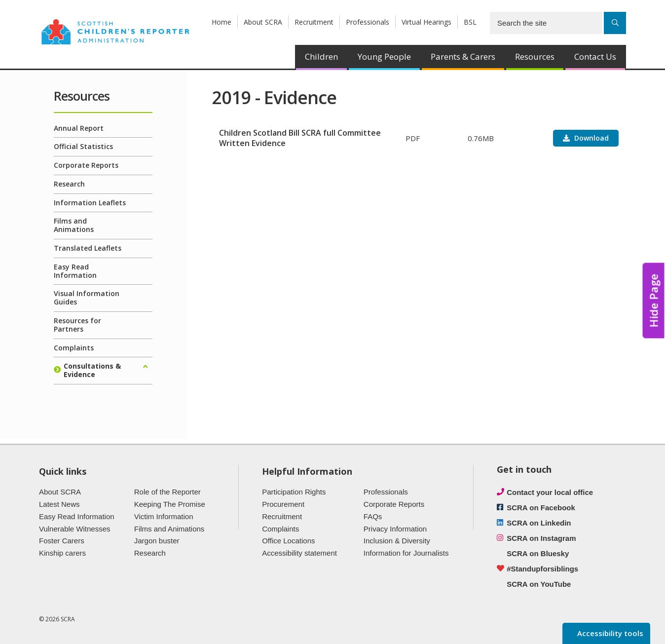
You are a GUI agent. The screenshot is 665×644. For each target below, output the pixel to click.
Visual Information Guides (87, 298)
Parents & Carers (463, 57)
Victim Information (164, 516)
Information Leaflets (90, 203)
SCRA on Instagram (541, 538)
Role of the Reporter (167, 492)
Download (591, 138)
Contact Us (595, 57)
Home (222, 22)
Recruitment (314, 22)
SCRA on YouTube (539, 584)
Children (321, 57)
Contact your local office (550, 492)
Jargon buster (157, 541)
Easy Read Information (75, 271)
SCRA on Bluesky (538, 553)
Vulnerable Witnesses (75, 529)
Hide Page (654, 301)
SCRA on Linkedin (539, 523)
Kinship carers (62, 553)
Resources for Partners (77, 325)
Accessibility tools (609, 633)
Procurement (283, 504)
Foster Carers (62, 541)
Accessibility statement (299, 553)
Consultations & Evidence (92, 370)
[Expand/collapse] (145, 367)
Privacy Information (395, 529)
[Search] (615, 23)
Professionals (368, 22)
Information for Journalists (406, 553)
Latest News (59, 504)
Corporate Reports (86, 165)
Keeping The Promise (170, 504)
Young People (384, 57)
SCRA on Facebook (541, 508)
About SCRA (263, 22)
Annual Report (79, 128)
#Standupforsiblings (542, 569)
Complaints (74, 348)
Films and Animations (74, 225)
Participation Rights (294, 492)
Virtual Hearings (426, 22)
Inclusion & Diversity (397, 541)
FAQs (373, 516)
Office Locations (288, 541)
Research (69, 184)
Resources (535, 57)
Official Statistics (83, 146)
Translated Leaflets (88, 248)
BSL (470, 22)
